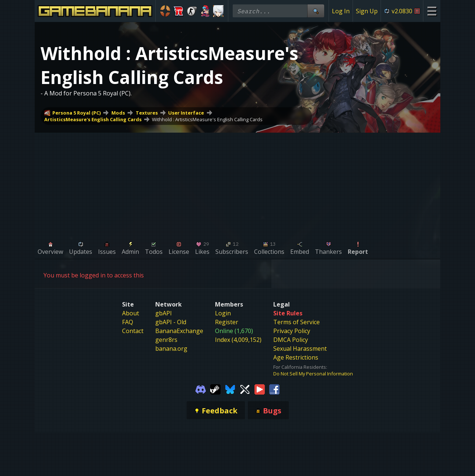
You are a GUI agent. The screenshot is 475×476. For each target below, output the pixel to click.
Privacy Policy (292, 331)
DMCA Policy (291, 340)
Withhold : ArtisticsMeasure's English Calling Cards (207, 119)
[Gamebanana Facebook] (274, 389)
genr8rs (166, 340)
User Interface (186, 113)
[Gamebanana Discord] (201, 389)
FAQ (128, 322)
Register (227, 322)
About (131, 313)
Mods (118, 113)
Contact (133, 331)
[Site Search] (316, 11)
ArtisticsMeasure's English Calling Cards (93, 119)
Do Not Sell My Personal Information (313, 374)
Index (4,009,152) (238, 340)
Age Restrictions (296, 357)
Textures (147, 113)
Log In (341, 11)
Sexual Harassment (300, 349)
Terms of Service (297, 322)
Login (223, 313)
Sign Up (367, 11)
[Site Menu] (432, 11)
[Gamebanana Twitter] (245, 389)
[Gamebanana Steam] (215, 389)
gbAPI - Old (171, 322)
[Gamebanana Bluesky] (230, 389)
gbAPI (164, 313)
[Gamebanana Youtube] (260, 389)
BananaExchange (179, 331)
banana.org (171, 349)
